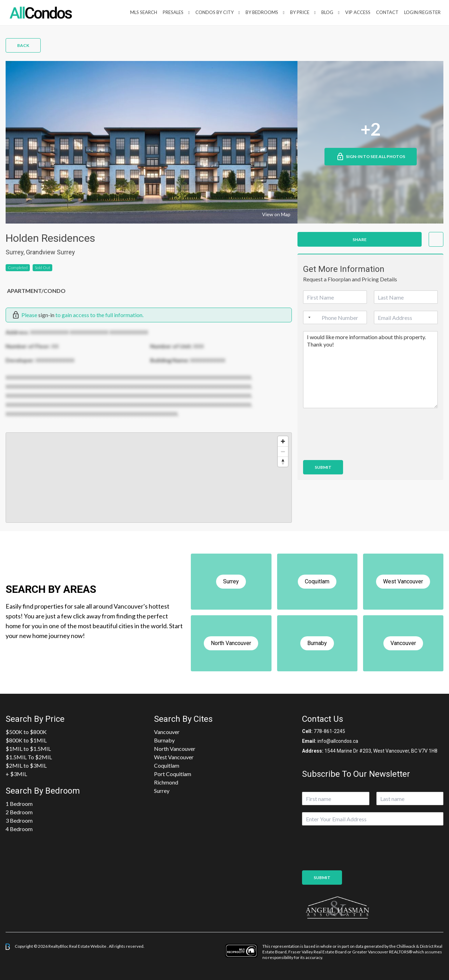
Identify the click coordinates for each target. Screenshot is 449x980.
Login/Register (422, 12)
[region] (149, 478)
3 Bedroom (19, 820)
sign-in (46, 315)
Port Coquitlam (173, 774)
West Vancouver (174, 757)
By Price (300, 12)
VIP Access (358, 12)
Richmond (166, 782)
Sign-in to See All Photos (371, 157)
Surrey (162, 791)
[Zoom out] (283, 451)
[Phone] (335, 317)
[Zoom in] (283, 441)
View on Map (276, 214)
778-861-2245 (329, 731)
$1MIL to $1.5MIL (28, 749)
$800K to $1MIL (26, 740)
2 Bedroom (19, 812)
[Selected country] (308, 317)
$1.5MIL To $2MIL (29, 757)
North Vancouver (175, 749)
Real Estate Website (88, 946)
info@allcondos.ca (338, 741)
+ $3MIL (16, 774)
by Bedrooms (262, 12)
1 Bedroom (19, 804)
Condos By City (215, 12)
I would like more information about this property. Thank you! (370, 370)
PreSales (173, 12)
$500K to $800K (26, 732)
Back (23, 45)
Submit (323, 467)
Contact (387, 12)
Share (360, 239)
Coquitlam (167, 765)
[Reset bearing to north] (283, 462)
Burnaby (164, 740)
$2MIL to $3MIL (26, 765)
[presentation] (356, 448)
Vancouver (167, 732)
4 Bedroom (19, 829)
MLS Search (144, 12)
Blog (327, 12)
